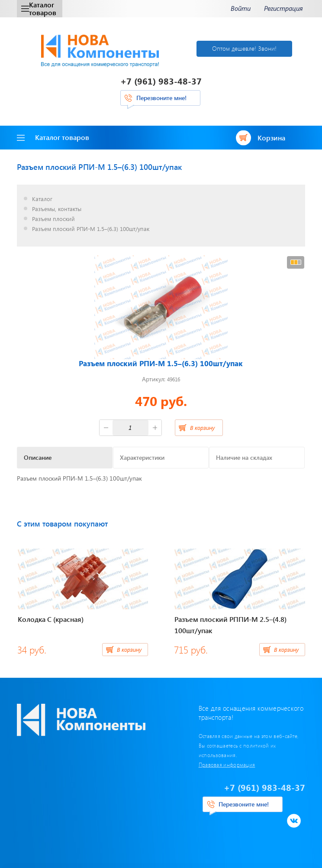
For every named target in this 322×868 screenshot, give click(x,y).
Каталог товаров (39, 8)
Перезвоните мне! (161, 98)
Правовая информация (227, 764)
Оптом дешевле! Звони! (244, 48)
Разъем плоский (53, 219)
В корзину (202, 427)
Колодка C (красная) (51, 619)
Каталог (42, 199)
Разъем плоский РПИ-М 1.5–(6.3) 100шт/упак (91, 229)
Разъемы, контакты (57, 209)
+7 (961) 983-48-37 (161, 81)
